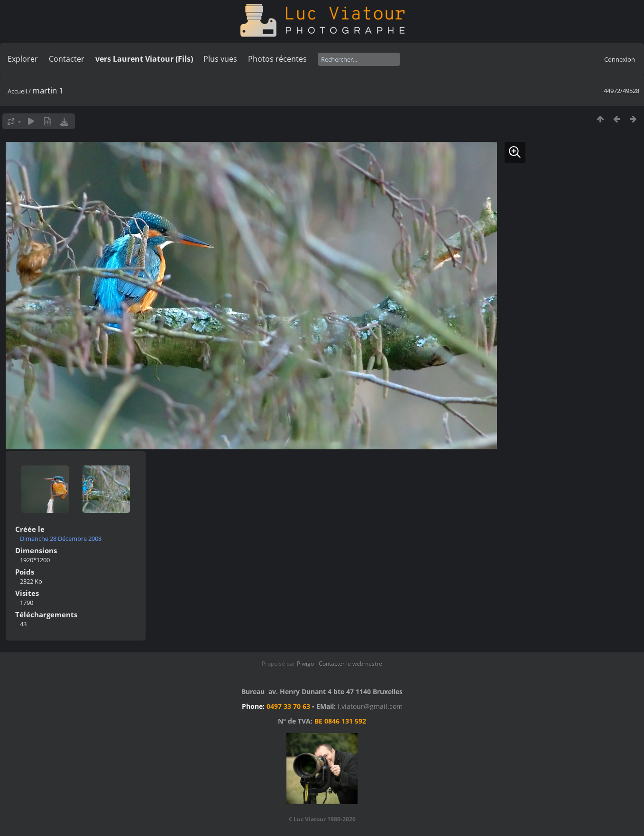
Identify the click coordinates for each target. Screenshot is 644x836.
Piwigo (305, 664)
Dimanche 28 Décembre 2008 (61, 539)
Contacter (67, 59)
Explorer (23, 59)
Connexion (620, 59)
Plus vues (220, 59)
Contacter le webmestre (350, 664)
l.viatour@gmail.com (370, 706)
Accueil (17, 91)
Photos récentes (277, 59)
